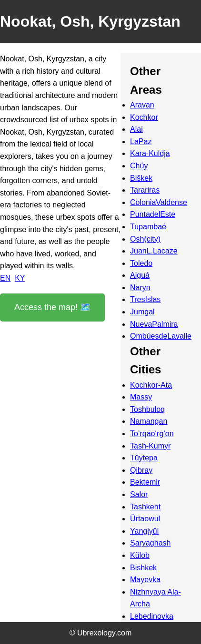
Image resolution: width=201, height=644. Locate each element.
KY (20, 278)
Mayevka (145, 580)
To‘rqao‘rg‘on (152, 434)
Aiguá (140, 275)
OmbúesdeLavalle (161, 336)
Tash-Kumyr (150, 446)
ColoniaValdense (159, 202)
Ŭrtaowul (145, 519)
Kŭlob (140, 555)
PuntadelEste (153, 214)
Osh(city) (145, 239)
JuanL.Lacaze (154, 251)
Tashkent (145, 507)
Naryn (140, 288)
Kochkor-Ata (151, 385)
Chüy (139, 166)
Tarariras (145, 190)
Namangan (149, 421)
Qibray (141, 470)
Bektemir (145, 482)
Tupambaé (148, 227)
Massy (141, 397)
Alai (136, 129)
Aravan (142, 105)
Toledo (141, 263)
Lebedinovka (152, 616)
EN (5, 278)
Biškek (141, 178)
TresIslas (145, 299)
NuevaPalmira (154, 324)
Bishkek (143, 568)
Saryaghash (150, 543)
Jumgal (142, 312)
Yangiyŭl (144, 531)
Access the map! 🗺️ (52, 307)
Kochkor (144, 117)
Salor (139, 494)
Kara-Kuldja (150, 153)
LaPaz (141, 141)
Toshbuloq (147, 409)
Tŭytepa (144, 458)
